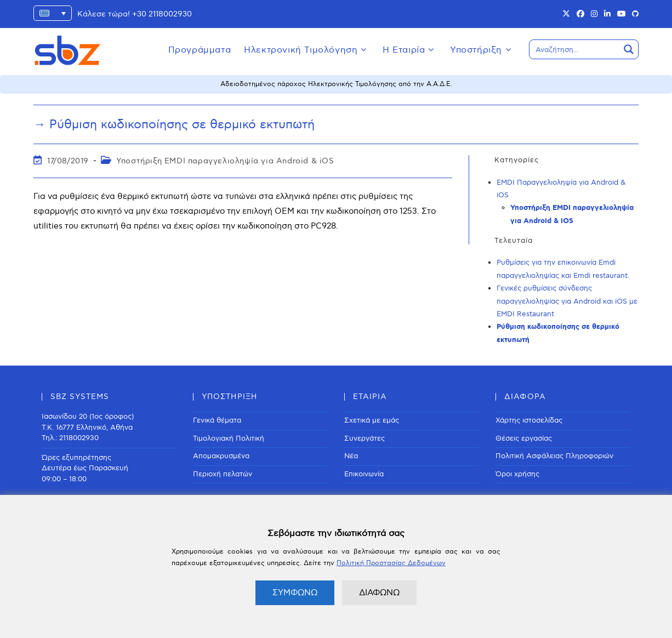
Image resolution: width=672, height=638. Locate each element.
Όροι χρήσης (517, 474)
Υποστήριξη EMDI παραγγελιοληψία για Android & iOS (225, 161)
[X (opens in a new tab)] (566, 14)
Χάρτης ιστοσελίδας (529, 420)
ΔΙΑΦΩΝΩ (379, 593)
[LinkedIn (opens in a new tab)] (607, 14)
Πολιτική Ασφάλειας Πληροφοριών (554, 456)
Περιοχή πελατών (223, 474)
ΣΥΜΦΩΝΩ (295, 593)
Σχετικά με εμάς (372, 420)
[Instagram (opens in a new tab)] (594, 14)
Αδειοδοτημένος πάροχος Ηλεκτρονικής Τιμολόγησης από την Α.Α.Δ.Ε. (336, 84)
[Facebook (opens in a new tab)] (580, 14)
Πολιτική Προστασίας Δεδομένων (391, 563)
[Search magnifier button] (629, 49)
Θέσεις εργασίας (524, 438)
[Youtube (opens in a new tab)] (622, 14)
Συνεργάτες (365, 438)
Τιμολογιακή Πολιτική (229, 438)
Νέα (351, 456)
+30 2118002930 (162, 14)
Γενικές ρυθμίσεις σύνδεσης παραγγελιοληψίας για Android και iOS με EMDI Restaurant (567, 301)
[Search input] (575, 49)
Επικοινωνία (364, 474)
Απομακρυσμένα (221, 456)
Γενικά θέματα (217, 420)
